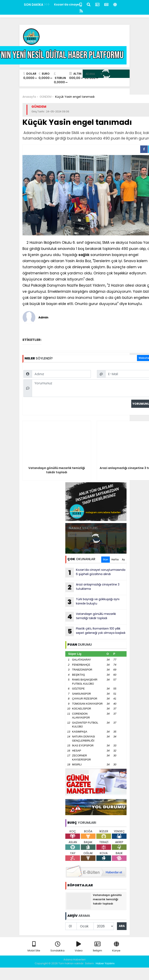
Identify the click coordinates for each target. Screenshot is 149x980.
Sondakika (57, 947)
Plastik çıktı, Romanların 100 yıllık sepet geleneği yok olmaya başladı (95, 631)
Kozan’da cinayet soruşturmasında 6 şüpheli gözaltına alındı (95, 573)
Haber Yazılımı (105, 963)
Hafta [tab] (115, 559)
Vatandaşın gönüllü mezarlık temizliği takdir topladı (91, 617)
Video (79, 947)
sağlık (84, 255)
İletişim (97, 947)
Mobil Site (34, 947)
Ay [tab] (123, 559)
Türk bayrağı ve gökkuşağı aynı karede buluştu (92, 602)
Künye (116, 947)
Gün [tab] (106, 559)
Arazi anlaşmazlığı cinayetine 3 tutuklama (92, 587)
